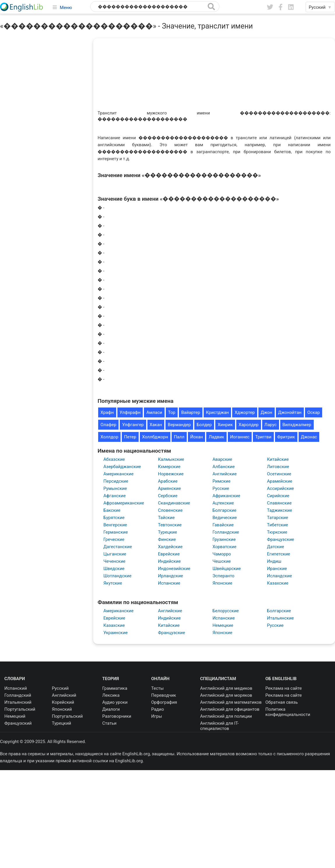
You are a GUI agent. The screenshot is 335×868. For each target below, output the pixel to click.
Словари (15, 679)
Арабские (168, 481)
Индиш (274, 561)
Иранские (277, 569)
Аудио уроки (115, 702)
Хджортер (245, 412)
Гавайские (223, 525)
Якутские (113, 583)
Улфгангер (133, 425)
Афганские (114, 496)
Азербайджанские (122, 467)
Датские (276, 547)
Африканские (226, 496)
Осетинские (279, 474)
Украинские (116, 633)
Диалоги (111, 709)
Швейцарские (226, 569)
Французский (18, 723)
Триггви (263, 437)
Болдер (204, 425)
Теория (111, 679)
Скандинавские (174, 503)
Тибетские (278, 525)
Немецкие (223, 625)
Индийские (169, 561)
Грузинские (224, 539)
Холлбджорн (155, 437)
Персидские (116, 481)
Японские (222, 583)
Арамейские (280, 481)
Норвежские (171, 474)
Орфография (164, 702)
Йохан (196, 437)
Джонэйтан (290, 412)
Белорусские (225, 611)
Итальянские (281, 618)
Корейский (63, 702)
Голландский (18, 695)
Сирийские (278, 496)
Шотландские (117, 576)
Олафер (108, 425)
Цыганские (115, 554)
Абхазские (114, 459)
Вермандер (179, 425)
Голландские (226, 532)
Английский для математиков (231, 702)
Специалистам (218, 679)
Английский (64, 695)
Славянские (280, 503)
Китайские (278, 459)
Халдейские (170, 547)
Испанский (16, 688)
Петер (130, 437)
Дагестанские (118, 547)
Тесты (157, 688)
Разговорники (117, 716)
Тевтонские (170, 525)
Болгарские (224, 510)
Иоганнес (240, 437)
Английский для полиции (226, 716)
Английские (224, 474)
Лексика (111, 695)
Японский (62, 709)
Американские (118, 474)
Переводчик (164, 695)
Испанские (169, 583)
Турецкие (167, 532)
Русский (60, 688)
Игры (157, 716)
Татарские (278, 518)
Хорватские (224, 547)
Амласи (154, 412)
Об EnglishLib (281, 679)
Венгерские (115, 525)
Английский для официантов (230, 709)
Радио (158, 709)
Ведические (225, 518)
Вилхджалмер (297, 425)
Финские (167, 539)
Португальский (20, 709)
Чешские (222, 561)
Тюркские (277, 532)
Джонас (309, 437)
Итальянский (18, 702)
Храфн (107, 412)
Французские (281, 539)
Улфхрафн (130, 412)
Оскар (314, 412)
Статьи (109, 723)
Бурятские (114, 518)
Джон (267, 412)
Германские (116, 532)
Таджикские (280, 510)
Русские (221, 488)
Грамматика (115, 688)
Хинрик (225, 425)
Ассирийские (281, 488)
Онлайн (160, 679)
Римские (221, 481)
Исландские (280, 576)
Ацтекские (223, 503)
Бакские (112, 510)
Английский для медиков (226, 688)
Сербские (168, 496)
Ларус (271, 425)
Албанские (223, 467)
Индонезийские (174, 569)
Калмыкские (171, 459)
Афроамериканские (124, 503)
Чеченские (114, 561)
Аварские (222, 459)
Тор (172, 412)
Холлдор (109, 437)
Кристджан (217, 412)
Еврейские (169, 554)
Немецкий (15, 716)
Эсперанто (223, 576)
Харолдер (249, 425)
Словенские (170, 510)
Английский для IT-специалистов (219, 726)
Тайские (166, 518)
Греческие (114, 539)
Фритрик (286, 437)
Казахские (278, 583)
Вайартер (191, 412)
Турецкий (61, 723)
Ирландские (170, 576)
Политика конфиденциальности (288, 712)
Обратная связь (282, 702)
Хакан (156, 425)
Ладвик (216, 437)
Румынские (115, 488)
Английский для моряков (226, 695)
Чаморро (222, 554)
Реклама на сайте (284, 688)
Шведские (114, 569)
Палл (179, 437)
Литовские (278, 467)
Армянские (169, 488)
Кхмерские (169, 467)
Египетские (279, 554)
